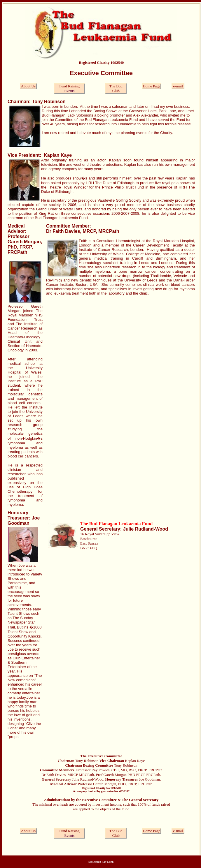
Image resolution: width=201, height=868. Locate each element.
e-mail (178, 86)
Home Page (151, 86)
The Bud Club (116, 88)
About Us (28, 86)
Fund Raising (69, 86)
